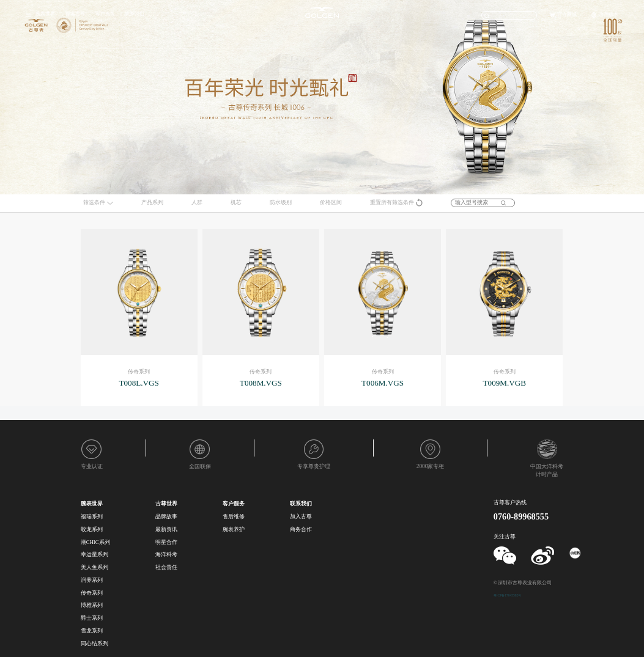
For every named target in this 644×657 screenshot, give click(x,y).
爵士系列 (92, 618)
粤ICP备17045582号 (507, 595)
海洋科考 (166, 554)
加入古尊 (301, 516)
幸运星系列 (94, 554)
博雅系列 (92, 605)
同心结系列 (94, 644)
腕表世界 (45, 14)
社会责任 (166, 567)
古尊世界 (166, 504)
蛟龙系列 (92, 529)
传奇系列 (92, 593)
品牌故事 (166, 516)
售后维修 (234, 516)
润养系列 (92, 580)
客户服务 (105, 14)
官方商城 (567, 14)
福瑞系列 (92, 516)
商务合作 (301, 529)
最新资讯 (166, 529)
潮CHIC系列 (95, 542)
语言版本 (609, 14)
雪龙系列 (92, 631)
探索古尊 (75, 14)
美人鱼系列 (94, 567)
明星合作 (166, 542)
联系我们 (135, 14)
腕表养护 (234, 529)
